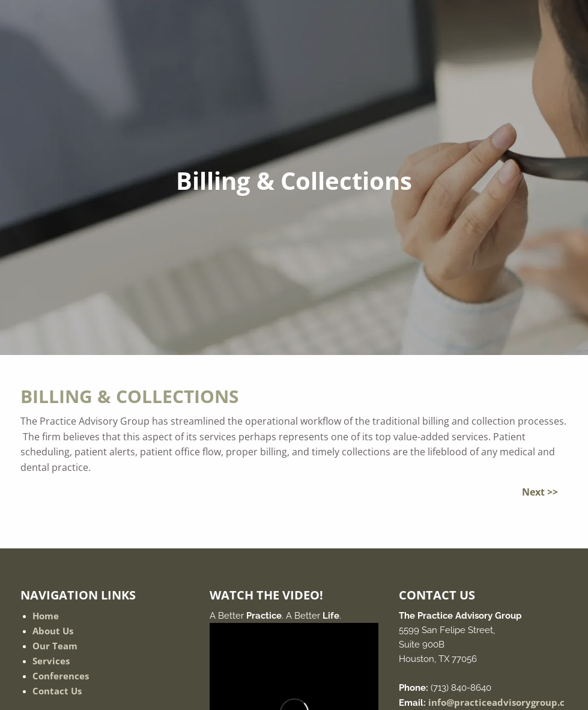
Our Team (55, 646)
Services (51, 661)
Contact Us (57, 691)
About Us (53, 631)
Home (46, 616)
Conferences (61, 676)
